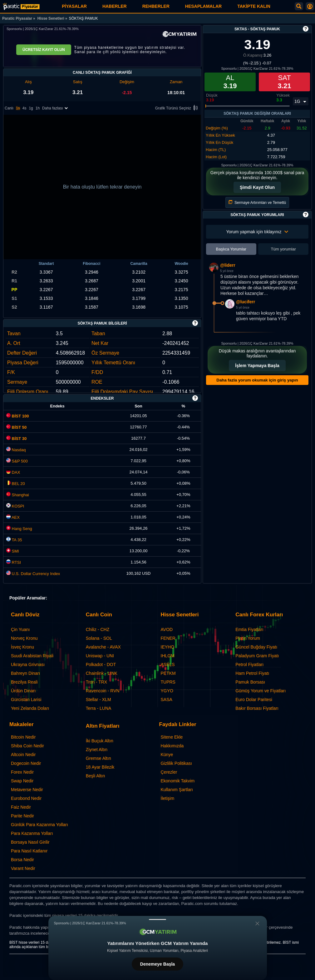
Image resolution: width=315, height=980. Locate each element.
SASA (167, 700)
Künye (167, 755)
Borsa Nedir (22, 860)
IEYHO (168, 647)
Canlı (9, 108)
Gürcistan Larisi (26, 700)
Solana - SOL (99, 638)
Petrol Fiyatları (249, 664)
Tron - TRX (96, 682)
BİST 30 (16, 439)
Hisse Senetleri (51, 18)
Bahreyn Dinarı (25, 673)
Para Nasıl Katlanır (29, 851)
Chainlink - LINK (102, 673)
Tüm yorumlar (283, 249)
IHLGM (168, 656)
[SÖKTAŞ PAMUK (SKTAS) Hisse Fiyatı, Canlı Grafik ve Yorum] (21, 6)
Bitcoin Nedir (23, 737)
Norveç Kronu (24, 638)
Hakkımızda (172, 746)
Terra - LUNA (99, 708)
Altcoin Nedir (23, 755)
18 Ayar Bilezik (100, 767)
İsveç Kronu (22, 647)
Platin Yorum (248, 638)
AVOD (167, 629)
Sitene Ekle (172, 737)
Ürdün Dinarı (23, 691)
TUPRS (168, 682)
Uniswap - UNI (100, 656)
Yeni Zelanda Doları (30, 708)
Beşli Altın (95, 776)
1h (38, 108)
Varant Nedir (23, 868)
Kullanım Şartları (177, 790)
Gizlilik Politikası (176, 763)
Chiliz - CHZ (98, 629)
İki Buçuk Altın (100, 741)
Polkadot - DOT (101, 664)
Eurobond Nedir (26, 798)
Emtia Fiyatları (249, 629)
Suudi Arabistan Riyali (32, 656)
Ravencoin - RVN (103, 691)
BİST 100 (18, 416)
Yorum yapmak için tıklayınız (257, 232)
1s (18, 108)
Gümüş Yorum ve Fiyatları (261, 691)
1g (31, 108)
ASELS (168, 664)
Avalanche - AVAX (103, 647)
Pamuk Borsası (250, 682)
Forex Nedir (22, 772)
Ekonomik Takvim (178, 781)
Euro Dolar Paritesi (254, 700)
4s (25, 108)
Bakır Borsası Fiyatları (257, 708)
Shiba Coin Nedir (27, 746)
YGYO (167, 691)
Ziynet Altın (97, 750)
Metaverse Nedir (27, 790)
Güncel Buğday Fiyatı (256, 647)
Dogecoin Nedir (26, 763)
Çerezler (169, 772)
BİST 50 (16, 427)
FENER (168, 638)
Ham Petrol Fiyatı (252, 673)
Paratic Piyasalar (17, 18)
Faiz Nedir (21, 807)
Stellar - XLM (98, 700)
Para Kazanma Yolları (32, 833)
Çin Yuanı (20, 629)
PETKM (168, 673)
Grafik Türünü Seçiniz (177, 108)
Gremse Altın (98, 758)
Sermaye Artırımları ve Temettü (257, 202)
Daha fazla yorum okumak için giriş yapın (257, 380)
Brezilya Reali (24, 682)
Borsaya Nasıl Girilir (30, 842)
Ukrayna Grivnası (28, 664)
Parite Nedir (22, 816)
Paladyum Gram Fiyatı (257, 656)
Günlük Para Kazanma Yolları (39, 825)
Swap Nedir (22, 781)
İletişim (168, 798)
